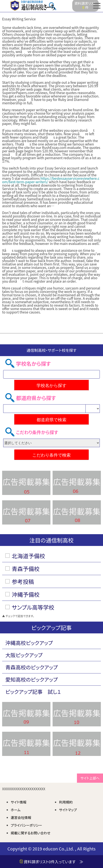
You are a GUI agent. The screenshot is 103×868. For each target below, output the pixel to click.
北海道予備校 (28, 556)
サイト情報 (19, 802)
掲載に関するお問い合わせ (31, 833)
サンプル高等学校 (33, 607)
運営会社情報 (21, 817)
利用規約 (66, 802)
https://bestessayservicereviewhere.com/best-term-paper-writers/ (51, 180)
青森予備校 (26, 569)
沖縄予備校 (26, 594)
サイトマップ (68, 810)
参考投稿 (23, 581)
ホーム (16, 810)
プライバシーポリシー (26, 825)
